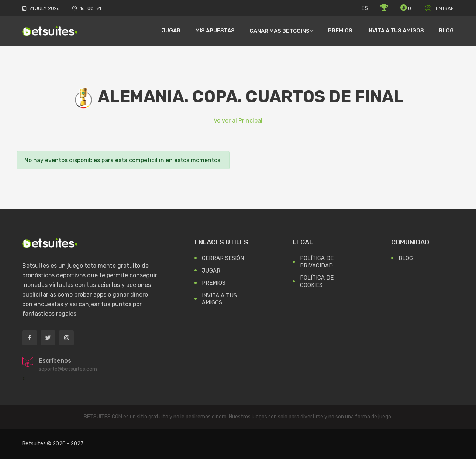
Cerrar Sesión (223, 258)
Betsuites (34, 444)
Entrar (439, 8)
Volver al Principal (238, 121)
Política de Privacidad (317, 262)
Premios (340, 31)
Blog (446, 31)
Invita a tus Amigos (219, 299)
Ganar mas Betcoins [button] (280, 31)
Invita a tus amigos (396, 31)
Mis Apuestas (215, 31)
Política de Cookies (317, 281)
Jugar (171, 31)
